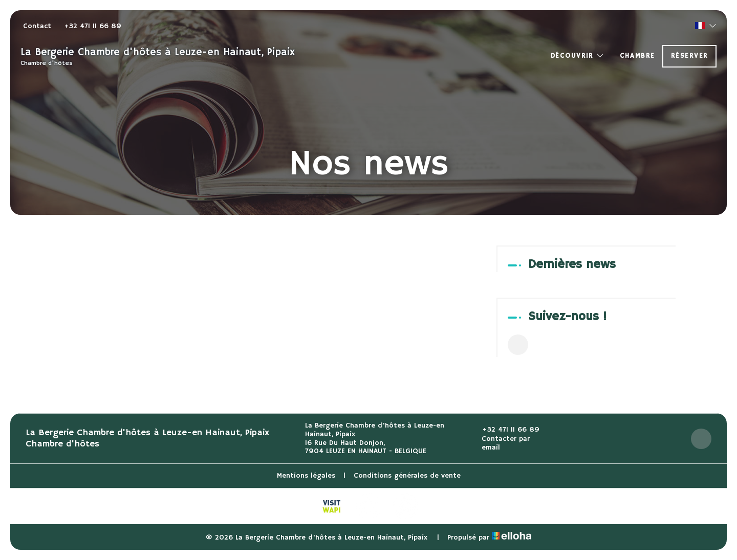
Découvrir (578, 56)
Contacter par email (500, 443)
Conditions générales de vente (407, 476)
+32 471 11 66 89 (505, 430)
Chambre (637, 56)
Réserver (689, 56)
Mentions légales (306, 476)
